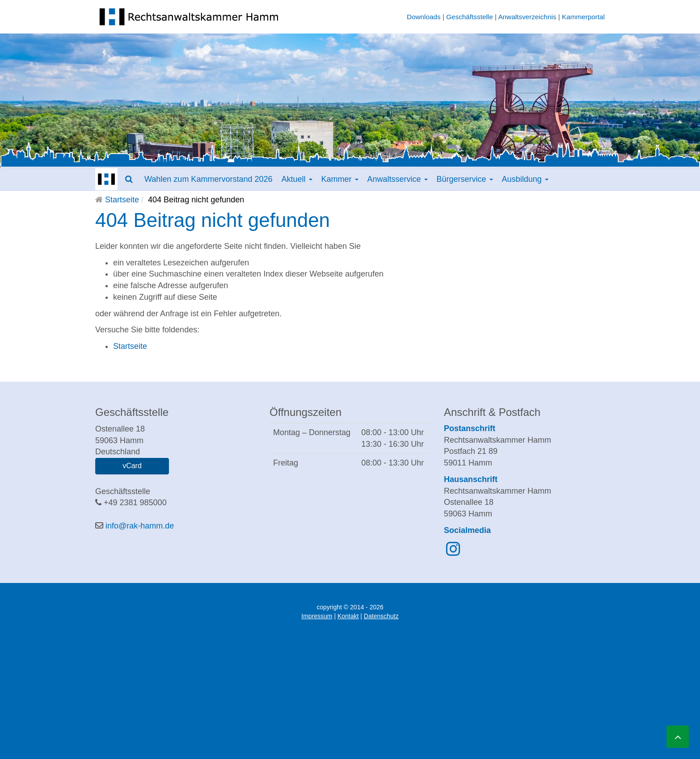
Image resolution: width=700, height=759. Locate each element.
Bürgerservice (465, 179)
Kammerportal (583, 17)
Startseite (122, 200)
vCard (132, 466)
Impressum (317, 616)
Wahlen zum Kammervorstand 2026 (208, 179)
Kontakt (348, 616)
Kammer (340, 179)
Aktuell (297, 179)
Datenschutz (381, 616)
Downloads (424, 17)
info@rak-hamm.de (140, 526)
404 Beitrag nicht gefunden (213, 220)
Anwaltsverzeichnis (527, 17)
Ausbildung (525, 179)
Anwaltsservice (398, 179)
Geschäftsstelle (470, 17)
